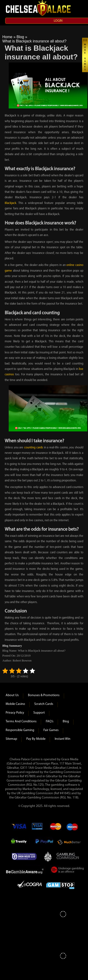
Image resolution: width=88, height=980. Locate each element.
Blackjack (10, 203)
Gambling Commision (68, 856)
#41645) (65, 793)
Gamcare (26, 856)
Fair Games (51, 730)
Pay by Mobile (36, 739)
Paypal (44, 842)
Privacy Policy (15, 713)
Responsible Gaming (20, 730)
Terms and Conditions (21, 722)
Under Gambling (68, 871)
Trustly (20, 842)
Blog (20, 37)
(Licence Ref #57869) (22, 776)
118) (75, 798)
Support (39, 713)
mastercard (55, 828)
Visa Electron (38, 828)
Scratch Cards (44, 704)
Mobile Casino (15, 704)
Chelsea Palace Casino (39, 8)
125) (41, 785)
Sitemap (11, 739)
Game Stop (60, 885)
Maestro (72, 828)
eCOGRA (29, 885)
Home (7, 37)
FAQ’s (50, 722)
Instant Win (63, 739)
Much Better (69, 842)
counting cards (34, 448)
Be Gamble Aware (26, 871)
